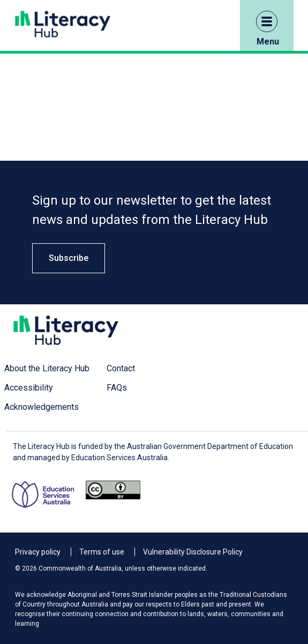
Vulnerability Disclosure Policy (193, 552)
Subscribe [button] (69, 258)
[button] (267, 21)
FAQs (117, 388)
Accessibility (29, 388)
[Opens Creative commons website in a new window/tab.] (113, 494)
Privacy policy (38, 552)
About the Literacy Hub (47, 368)
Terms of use (102, 552)
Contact (121, 368)
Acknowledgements (42, 407)
